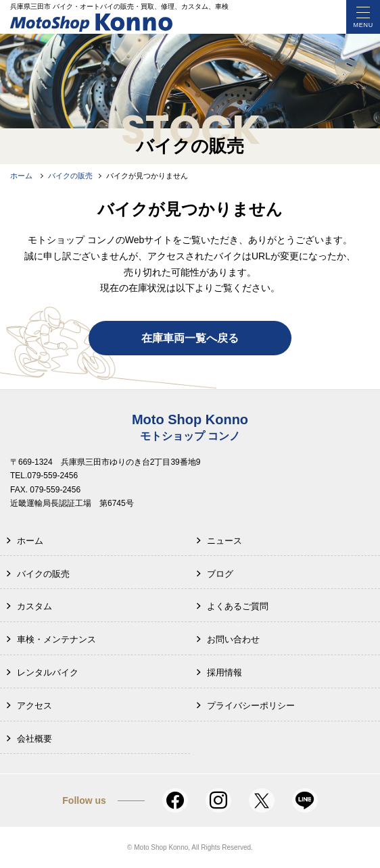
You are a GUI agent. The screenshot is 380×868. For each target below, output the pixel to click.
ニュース (224, 541)
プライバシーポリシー (251, 706)
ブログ (220, 574)
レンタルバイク (48, 672)
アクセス (34, 706)
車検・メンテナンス (56, 639)
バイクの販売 (43, 574)
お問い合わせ (233, 639)
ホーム (30, 541)
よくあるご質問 (238, 606)
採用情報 (224, 672)
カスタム (34, 606)
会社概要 (34, 739)
